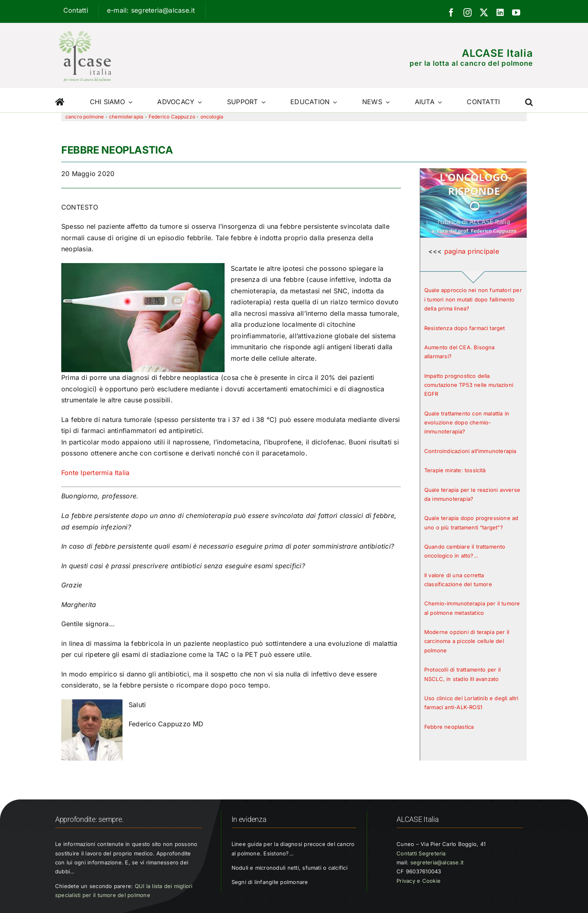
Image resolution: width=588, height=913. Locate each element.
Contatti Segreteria (421, 853)
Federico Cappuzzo (172, 117)
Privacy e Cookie (419, 881)
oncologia (212, 117)
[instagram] (468, 13)
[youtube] (516, 13)
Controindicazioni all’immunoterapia (470, 451)
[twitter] (484, 13)
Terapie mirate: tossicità (455, 470)
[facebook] (451, 13)
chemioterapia (126, 117)
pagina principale (472, 251)
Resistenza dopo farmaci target (465, 328)
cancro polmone (85, 117)
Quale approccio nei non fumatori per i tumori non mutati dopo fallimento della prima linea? (473, 299)
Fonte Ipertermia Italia (96, 473)
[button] (529, 100)
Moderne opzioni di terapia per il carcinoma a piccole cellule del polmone (467, 641)
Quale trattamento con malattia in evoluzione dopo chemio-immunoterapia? (467, 423)
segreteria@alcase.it (437, 862)
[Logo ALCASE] (85, 29)
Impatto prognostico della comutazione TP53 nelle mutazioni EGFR (469, 385)
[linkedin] (500, 13)
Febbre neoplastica (449, 727)
